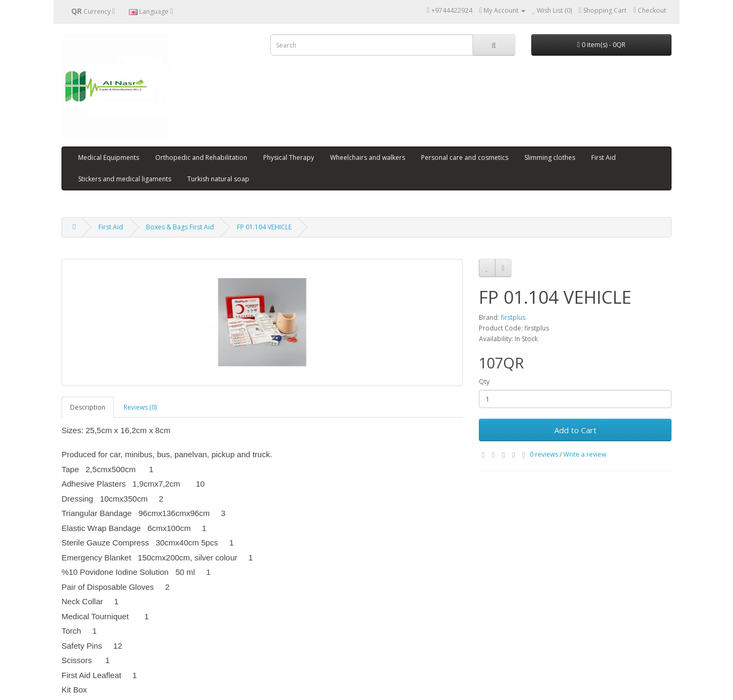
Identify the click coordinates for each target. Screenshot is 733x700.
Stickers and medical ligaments (125, 179)
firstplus (513, 317)
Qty (484, 382)
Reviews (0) (140, 407)
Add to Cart (575, 430)
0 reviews (544, 454)
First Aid (604, 157)
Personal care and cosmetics (465, 157)
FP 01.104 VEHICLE (264, 227)
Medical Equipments (109, 157)
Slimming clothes (550, 157)
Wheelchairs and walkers (368, 157)
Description (88, 407)
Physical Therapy (289, 157)
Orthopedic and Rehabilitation (201, 157)
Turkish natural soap (218, 179)
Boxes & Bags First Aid (180, 227)
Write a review (585, 454)
